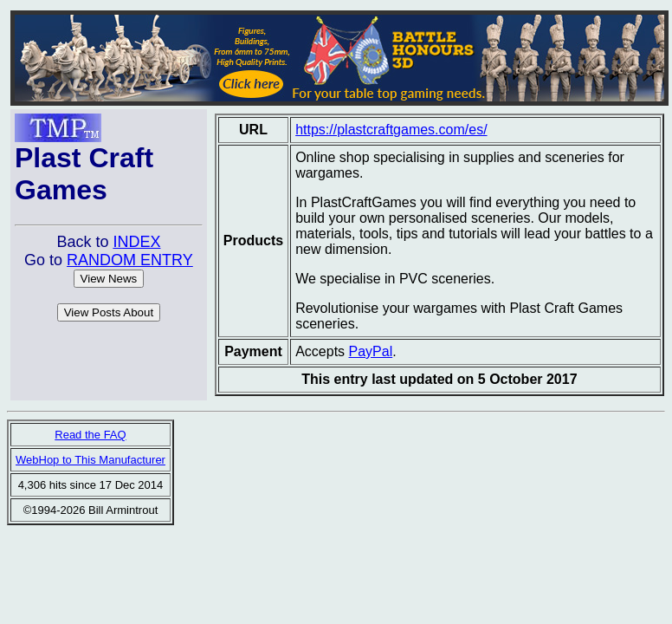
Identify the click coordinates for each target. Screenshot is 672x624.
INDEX (136, 242)
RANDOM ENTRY (130, 260)
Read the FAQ (90, 435)
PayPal (371, 351)
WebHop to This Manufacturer (90, 460)
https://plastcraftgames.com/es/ (391, 130)
